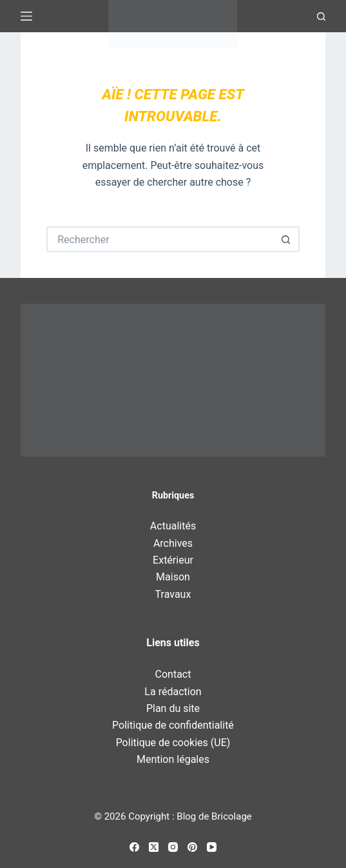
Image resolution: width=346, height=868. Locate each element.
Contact (173, 674)
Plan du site (173, 708)
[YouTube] (212, 847)
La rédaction (173, 692)
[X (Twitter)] (154, 847)
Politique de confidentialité (173, 725)
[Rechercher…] (160, 239)
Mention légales (173, 759)
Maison (173, 577)
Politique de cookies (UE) (173, 743)
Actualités (173, 526)
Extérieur (173, 560)
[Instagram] (173, 847)
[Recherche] (321, 16)
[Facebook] (134, 847)
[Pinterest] (192, 847)
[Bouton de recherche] (287, 239)
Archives (173, 543)
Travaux (173, 594)
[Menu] (26, 16)
